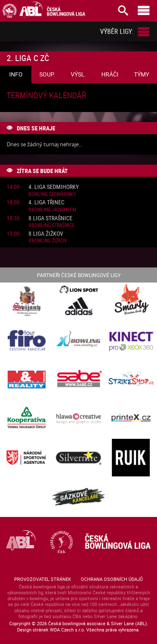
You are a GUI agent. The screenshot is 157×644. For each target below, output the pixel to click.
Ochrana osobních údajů (112, 579)
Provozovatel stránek (43, 579)
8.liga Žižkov (46, 234)
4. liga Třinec (46, 202)
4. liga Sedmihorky (54, 187)
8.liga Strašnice (50, 218)
